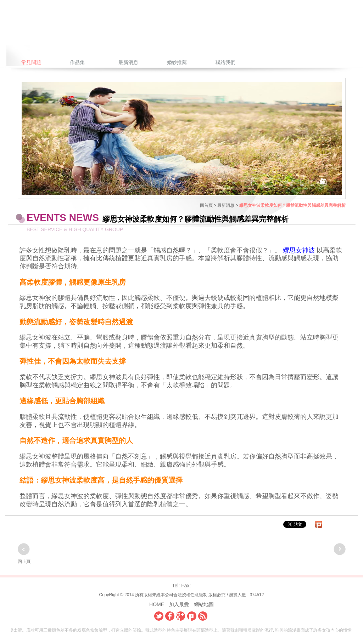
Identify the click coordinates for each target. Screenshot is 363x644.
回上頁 (24, 562)
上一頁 (24, 549)
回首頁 (206, 205)
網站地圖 (204, 604)
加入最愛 (179, 604)
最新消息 (128, 62)
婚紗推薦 (177, 62)
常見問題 (31, 62)
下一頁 (340, 549)
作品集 (77, 62)
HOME (157, 604)
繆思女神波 (299, 250)
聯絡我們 (225, 62)
